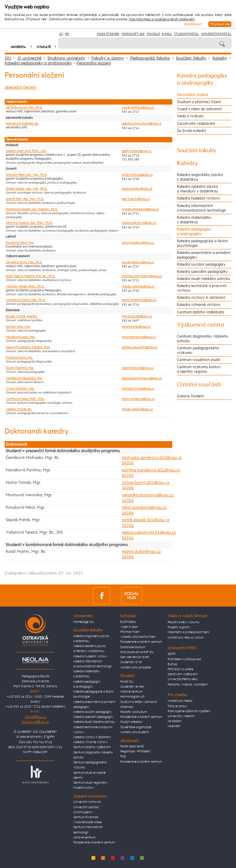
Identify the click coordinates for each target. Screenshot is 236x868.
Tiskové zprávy (177, 706)
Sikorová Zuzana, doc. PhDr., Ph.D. (29, 223)
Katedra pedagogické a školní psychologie (202, 243)
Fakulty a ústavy (108, 58)
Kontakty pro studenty (135, 732)
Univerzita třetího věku (183, 679)
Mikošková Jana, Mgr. (20, 337)
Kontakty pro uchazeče (136, 668)
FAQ (123, 756)
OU (8, 58)
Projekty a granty (179, 627)
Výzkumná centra (201, 325)
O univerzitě (29, 58)
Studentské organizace (136, 727)
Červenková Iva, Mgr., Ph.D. (24, 108)
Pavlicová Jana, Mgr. (19, 358)
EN (67, 34)
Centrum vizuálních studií (198, 360)
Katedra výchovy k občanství (201, 298)
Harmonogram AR (132, 697)
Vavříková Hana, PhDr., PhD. (25, 399)
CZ (61, 34)
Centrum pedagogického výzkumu (198, 350)
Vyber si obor (129, 627)
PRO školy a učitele (180, 669)
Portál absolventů (132, 747)
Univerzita (21, 47)
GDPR (172, 654)
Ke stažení (175, 721)
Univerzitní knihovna (87, 802)
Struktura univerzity (66, 58)
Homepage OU (84, 622)
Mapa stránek (108, 34)
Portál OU (127, 682)
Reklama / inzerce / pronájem (188, 685)
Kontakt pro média (180, 701)
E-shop (172, 664)
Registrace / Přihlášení (135, 751)
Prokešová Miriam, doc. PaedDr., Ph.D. (32, 209)
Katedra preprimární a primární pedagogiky (204, 255)
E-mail (167, 34)
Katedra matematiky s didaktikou (194, 220)
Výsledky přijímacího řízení (138, 637)
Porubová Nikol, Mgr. (20, 243)
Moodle (153, 34)
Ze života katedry (192, 131)
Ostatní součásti (199, 385)
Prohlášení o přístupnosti (184, 659)
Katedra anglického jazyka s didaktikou (200, 177)
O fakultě (46, 47)
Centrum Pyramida (86, 817)
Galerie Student (190, 396)
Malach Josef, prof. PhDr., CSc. (26, 151)
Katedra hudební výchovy (198, 198)
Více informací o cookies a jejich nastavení (162, 19)
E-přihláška (128, 622)
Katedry (220, 58)
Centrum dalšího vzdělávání (201, 312)
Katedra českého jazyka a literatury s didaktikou (197, 189)
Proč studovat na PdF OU (137, 652)
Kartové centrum (84, 838)
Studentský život (131, 662)
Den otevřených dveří (135, 657)
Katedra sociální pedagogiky (201, 264)
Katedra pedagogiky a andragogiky (38, 63)
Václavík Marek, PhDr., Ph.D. (25, 287)
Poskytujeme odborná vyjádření (189, 711)
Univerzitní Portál (216, 34)
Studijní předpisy (132, 722)
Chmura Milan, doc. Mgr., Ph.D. (27, 175)
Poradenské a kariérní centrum (94, 843)
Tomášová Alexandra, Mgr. (24, 378)
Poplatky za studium (134, 712)
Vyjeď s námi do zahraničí (199, 109)
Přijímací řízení (130, 632)
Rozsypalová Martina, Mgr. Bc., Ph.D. (31, 276)
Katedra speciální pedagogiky (202, 272)
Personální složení (94, 63)
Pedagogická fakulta (150, 58)
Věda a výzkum (190, 116)
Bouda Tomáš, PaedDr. (22, 316)
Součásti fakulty (191, 58)
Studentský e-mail (132, 687)
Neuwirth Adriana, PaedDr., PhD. (28, 347)
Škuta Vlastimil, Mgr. (20, 368)
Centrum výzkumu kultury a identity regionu (199, 369)
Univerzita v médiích (181, 716)
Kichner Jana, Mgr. (18, 327)
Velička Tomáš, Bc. (19, 409)
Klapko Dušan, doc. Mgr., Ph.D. (27, 189)
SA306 (128, 463)
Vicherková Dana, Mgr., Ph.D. (26, 300)
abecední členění (20, 88)
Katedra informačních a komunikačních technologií (201, 208)
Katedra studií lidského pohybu (203, 279)
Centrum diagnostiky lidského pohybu (203, 339)
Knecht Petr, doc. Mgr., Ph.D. (25, 199)
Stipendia (127, 707)
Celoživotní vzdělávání (196, 124)
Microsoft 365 (133, 34)
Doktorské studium (133, 647)
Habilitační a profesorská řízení (188, 632)
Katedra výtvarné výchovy (199, 305)
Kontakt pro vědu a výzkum (186, 638)
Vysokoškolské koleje (88, 822)
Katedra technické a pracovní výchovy (202, 288)
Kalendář (174, 726)
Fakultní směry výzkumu (183, 622)
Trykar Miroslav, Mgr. (20, 389)
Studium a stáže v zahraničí (139, 702)
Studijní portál (187, 34)
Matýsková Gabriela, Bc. (22, 124)
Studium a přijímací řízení (199, 102)
